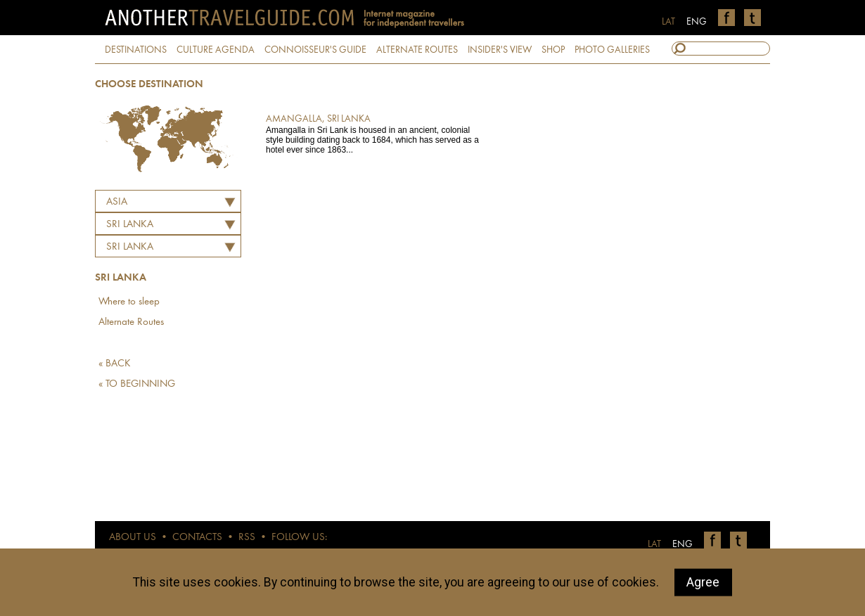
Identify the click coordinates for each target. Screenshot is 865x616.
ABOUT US (133, 538)
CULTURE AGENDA (216, 50)
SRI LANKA (130, 225)
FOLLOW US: (299, 538)
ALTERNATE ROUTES (417, 50)
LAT (668, 22)
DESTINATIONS (136, 50)
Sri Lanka (130, 247)
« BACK (115, 364)
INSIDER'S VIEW (500, 50)
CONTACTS (197, 538)
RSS (247, 538)
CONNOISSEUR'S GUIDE (315, 50)
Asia (117, 202)
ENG (697, 22)
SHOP (553, 50)
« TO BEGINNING (137, 384)
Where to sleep (129, 302)
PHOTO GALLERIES (612, 50)
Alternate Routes (131, 322)
